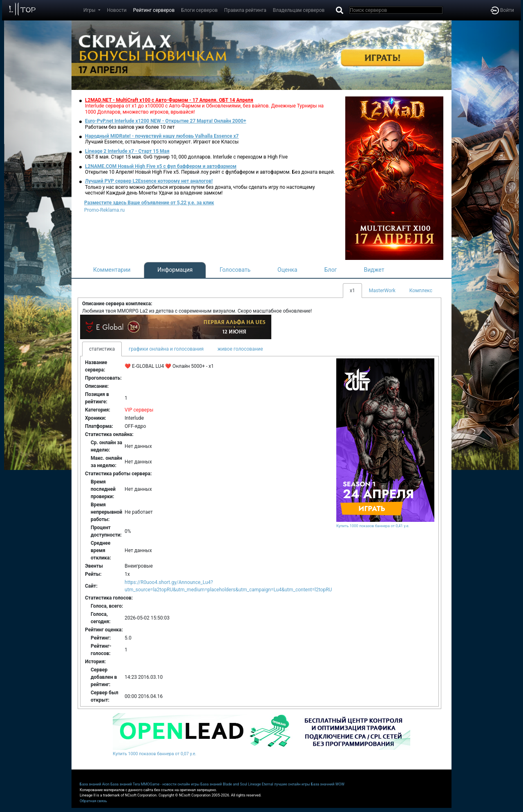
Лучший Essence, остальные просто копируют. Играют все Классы (162, 142)
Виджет (374, 270)
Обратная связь (93, 801)
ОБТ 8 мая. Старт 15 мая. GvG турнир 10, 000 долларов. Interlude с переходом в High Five (186, 157)
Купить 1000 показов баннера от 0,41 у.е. (373, 526)
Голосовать (235, 270)
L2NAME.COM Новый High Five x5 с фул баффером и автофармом (161, 166)
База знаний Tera (125, 784)
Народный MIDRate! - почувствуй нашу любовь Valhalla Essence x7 (162, 136)
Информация (175, 270)
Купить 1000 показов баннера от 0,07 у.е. (154, 754)
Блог (331, 270)
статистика (102, 349)
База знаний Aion (95, 784)
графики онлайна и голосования (166, 349)
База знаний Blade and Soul (224, 784)
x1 (352, 291)
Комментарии (112, 270)
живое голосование (240, 349)
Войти (502, 10)
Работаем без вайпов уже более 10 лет (130, 127)
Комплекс (421, 291)
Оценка (287, 270)
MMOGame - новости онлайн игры (170, 784)
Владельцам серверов (299, 10)
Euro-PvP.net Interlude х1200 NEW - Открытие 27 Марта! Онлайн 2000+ (166, 121)
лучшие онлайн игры (292, 784)
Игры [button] (90, 10)
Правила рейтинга (245, 10)
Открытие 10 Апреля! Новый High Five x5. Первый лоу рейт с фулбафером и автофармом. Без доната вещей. (210, 172)
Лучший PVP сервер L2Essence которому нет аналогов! (149, 181)
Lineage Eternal (261, 784)
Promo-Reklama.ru (104, 210)
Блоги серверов (199, 10)
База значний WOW (328, 784)
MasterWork (382, 291)
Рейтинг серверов (154, 10)
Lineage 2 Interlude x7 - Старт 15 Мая (127, 151)
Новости (117, 10)
